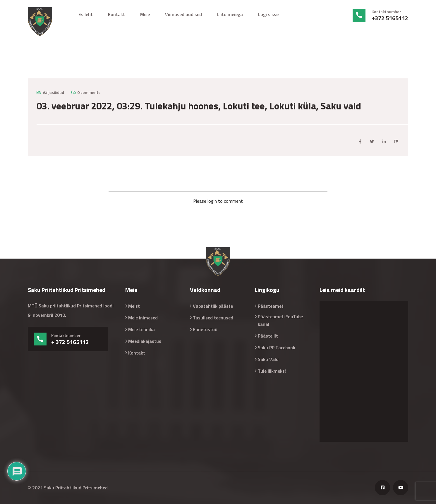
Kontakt (116, 14)
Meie (145, 14)
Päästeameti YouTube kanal (280, 320)
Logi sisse (268, 14)
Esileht (86, 14)
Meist (134, 306)
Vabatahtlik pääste (213, 306)
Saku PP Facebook (277, 348)
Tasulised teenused (213, 318)
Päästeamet (271, 306)
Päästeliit (268, 336)
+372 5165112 (390, 18)
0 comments (89, 92)
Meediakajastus (145, 341)
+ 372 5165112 (70, 342)
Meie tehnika (141, 329)
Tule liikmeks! (272, 371)
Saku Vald (268, 359)
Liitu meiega (230, 14)
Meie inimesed (143, 318)
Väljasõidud (53, 92)
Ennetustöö (205, 329)
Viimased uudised (183, 14)
